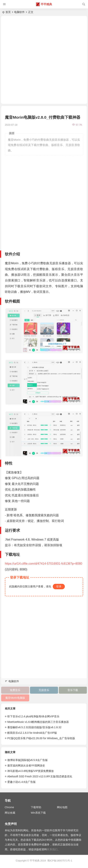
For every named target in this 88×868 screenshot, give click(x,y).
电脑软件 (19, 12)
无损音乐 (44, 690)
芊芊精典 (46, 4)
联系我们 (52, 849)
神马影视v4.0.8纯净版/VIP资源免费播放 (31, 771)
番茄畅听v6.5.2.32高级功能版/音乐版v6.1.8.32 (34, 727)
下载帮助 (36, 807)
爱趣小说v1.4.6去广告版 (21, 782)
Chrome (9, 807)
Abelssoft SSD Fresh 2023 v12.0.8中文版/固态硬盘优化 (40, 776)
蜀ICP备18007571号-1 (60, 861)
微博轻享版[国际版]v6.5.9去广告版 (28, 760)
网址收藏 (10, 813)
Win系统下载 (38, 813)
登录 (59, 586)
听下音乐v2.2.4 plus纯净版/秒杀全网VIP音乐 (33, 716)
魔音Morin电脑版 (15, 698)
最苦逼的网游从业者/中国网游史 (26, 765)
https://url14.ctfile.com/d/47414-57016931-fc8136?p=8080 (44, 564)
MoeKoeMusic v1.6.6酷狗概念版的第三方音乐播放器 (38, 722)
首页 (8, 12)
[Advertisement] (44, 60)
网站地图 (62, 807)
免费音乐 (15, 690)
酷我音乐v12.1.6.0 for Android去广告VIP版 (32, 733)
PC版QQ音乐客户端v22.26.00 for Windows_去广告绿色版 (41, 738)
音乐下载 (73, 690)
